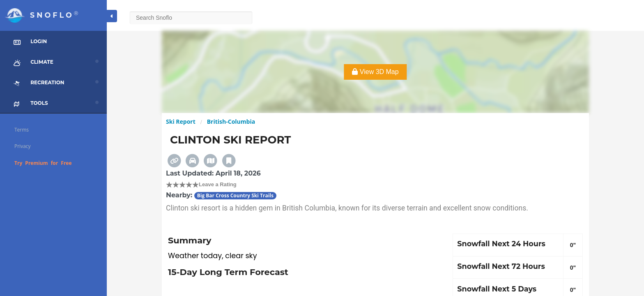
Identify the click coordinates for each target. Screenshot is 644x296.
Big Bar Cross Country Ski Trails (235, 195)
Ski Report (181, 121)
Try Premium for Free (43, 163)
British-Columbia (231, 121)
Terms (22, 130)
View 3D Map (375, 72)
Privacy (23, 146)
